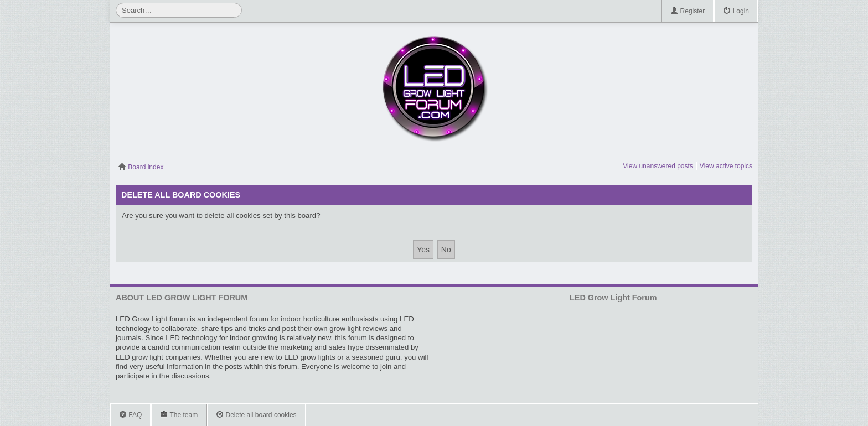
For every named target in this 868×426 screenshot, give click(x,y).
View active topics (726, 166)
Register (688, 11)
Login (736, 11)
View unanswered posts (658, 166)
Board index (141, 167)
